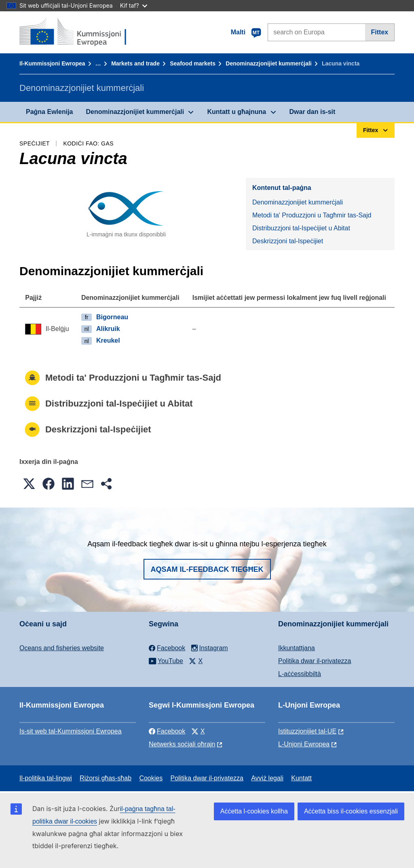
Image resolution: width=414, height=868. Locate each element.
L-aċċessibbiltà (300, 674)
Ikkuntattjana (297, 648)
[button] (29, 484)
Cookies (151, 778)
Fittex (380, 32)
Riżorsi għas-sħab (106, 778)
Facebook (167, 731)
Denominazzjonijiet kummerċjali (268, 63)
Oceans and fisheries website (62, 648)
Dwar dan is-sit (313, 112)
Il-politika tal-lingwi (46, 778)
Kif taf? (134, 5)
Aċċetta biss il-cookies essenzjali (351, 811)
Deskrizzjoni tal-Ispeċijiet (288, 241)
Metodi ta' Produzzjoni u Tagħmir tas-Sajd (312, 215)
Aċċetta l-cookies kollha (254, 811)
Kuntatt (301, 778)
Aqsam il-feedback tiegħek (207, 569)
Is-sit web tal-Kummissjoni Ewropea (71, 731)
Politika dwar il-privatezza (315, 661)
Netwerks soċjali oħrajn (182, 744)
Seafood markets (193, 63)
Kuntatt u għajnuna (237, 112)
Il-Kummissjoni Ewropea (52, 63)
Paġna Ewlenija (49, 112)
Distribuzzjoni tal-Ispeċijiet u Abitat (301, 228)
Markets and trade (135, 63)
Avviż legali (267, 778)
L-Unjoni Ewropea (304, 744)
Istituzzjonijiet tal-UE (307, 731)
